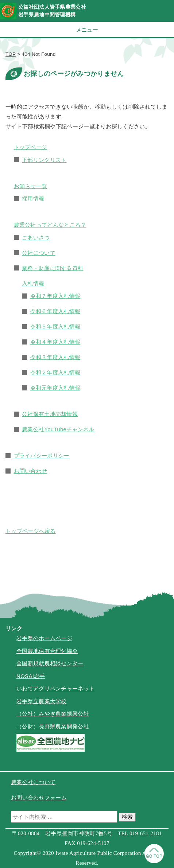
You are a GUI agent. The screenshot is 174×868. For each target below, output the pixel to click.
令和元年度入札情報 (55, 388)
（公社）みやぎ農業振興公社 (53, 714)
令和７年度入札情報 (55, 296)
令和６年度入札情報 (55, 311)
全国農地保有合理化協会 (47, 651)
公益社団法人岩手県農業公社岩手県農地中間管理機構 (52, 11)
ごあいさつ (36, 238)
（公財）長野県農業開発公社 (53, 726)
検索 (127, 817)
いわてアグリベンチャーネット (55, 688)
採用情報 (33, 198)
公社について (39, 253)
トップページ (31, 147)
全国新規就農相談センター (50, 663)
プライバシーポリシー (42, 456)
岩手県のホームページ (44, 638)
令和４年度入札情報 (55, 342)
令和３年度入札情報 (55, 357)
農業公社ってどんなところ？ (50, 225)
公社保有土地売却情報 (50, 414)
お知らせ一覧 (31, 186)
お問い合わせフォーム (39, 797)
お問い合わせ (31, 471)
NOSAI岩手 (31, 676)
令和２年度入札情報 (55, 372)
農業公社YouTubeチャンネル (58, 429)
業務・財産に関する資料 (53, 268)
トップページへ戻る (31, 531)
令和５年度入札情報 (55, 326)
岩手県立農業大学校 (42, 701)
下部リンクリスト (44, 160)
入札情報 (33, 283)
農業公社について (33, 782)
